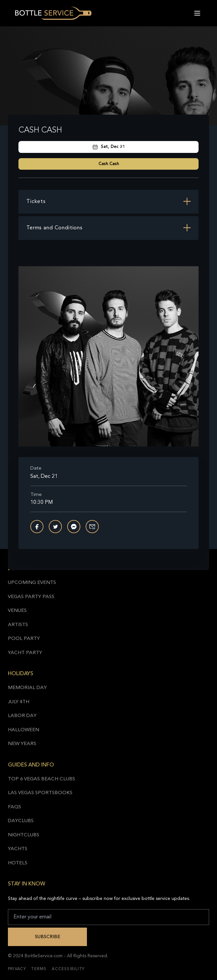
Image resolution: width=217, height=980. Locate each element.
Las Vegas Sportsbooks (40, 793)
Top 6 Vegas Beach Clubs (41, 779)
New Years (22, 744)
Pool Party (24, 639)
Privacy (17, 969)
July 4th (19, 702)
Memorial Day (27, 688)
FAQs (14, 807)
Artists (18, 625)
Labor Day (22, 716)
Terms (39, 969)
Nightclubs (24, 835)
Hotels (18, 863)
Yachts (18, 849)
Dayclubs (21, 821)
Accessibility (68, 969)
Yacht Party (25, 653)
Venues (17, 611)
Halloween (24, 730)
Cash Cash (109, 164)
